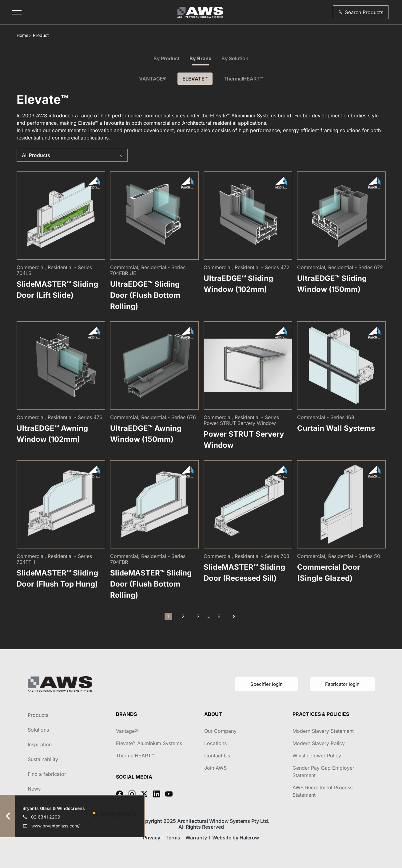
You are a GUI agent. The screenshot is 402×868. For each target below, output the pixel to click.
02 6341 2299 (46, 817)
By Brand (201, 58)
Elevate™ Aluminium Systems (149, 743)
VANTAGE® (153, 79)
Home (22, 35)
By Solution (235, 58)
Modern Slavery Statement (323, 731)
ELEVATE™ (195, 79)
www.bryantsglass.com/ (56, 826)
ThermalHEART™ (243, 79)
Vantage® (127, 731)
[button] (361, 12)
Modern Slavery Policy (319, 743)
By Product (167, 58)
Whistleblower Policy (317, 756)
